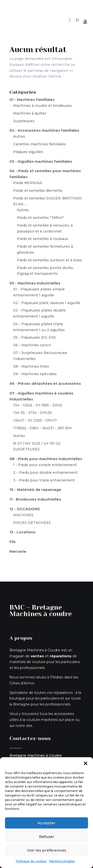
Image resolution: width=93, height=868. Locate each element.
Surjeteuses (24, 121)
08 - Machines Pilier (31, 366)
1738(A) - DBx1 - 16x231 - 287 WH (43, 428)
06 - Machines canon (32, 345)
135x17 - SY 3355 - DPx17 (35, 420)
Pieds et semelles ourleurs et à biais (49, 260)
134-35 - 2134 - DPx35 (32, 413)
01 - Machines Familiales (32, 100)
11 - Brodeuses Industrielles (35, 499)
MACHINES (23, 515)
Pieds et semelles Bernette (38, 191)
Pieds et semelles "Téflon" (40, 218)
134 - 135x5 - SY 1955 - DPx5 (38, 405)
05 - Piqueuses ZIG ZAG (35, 337)
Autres (19, 136)
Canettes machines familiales (40, 144)
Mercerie (18, 552)
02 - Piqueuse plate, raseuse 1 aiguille (47, 303)
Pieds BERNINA (28, 183)
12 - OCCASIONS (25, 509)
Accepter (46, 823)
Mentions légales (62, 861)
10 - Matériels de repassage (35, 490)
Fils (13, 542)
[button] (86, 763)
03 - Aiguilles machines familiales (41, 161)
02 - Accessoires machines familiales (44, 130)
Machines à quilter (30, 113)
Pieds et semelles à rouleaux (43, 239)
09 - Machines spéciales (35, 374)
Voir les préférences (47, 850)
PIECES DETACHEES (32, 523)
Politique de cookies (31, 861)
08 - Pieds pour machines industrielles (46, 459)
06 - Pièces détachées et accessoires (45, 384)
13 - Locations (22, 532)
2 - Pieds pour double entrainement (45, 473)
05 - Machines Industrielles (35, 283)
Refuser (47, 837)
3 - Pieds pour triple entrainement (44, 480)
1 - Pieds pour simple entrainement (45, 465)
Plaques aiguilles (28, 152)
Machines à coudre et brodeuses (43, 106)
